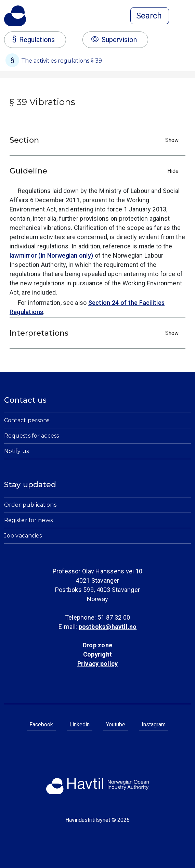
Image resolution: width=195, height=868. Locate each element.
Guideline (96, 171)
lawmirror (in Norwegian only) (51, 255)
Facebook (41, 724)
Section (96, 140)
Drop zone (97, 645)
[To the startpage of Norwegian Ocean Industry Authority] (15, 16)
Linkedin (80, 724)
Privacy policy (97, 664)
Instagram (154, 724)
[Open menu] (187, 16)
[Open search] (150, 16)
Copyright (97, 654)
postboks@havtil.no (108, 627)
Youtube (116, 724)
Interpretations (96, 333)
